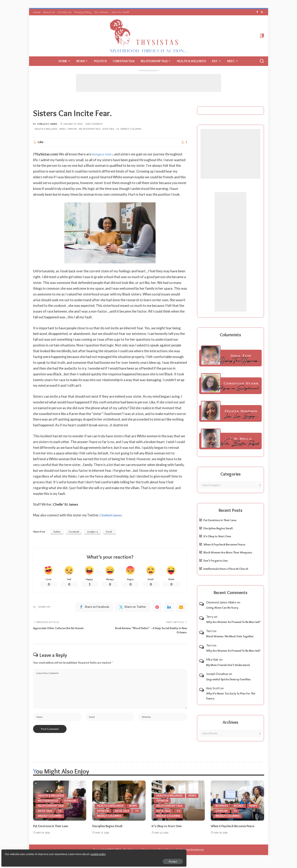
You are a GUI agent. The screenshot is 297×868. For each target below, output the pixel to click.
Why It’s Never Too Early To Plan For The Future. (231, 696)
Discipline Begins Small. (218, 528)
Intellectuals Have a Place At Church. (226, 569)
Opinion (72, 129)
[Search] (262, 61)
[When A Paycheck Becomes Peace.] (237, 801)
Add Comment (94, 124)
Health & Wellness (46, 129)
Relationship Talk (90, 129)
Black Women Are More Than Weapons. (228, 552)
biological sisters (103, 154)
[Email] (181, 608)
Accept (49, 859)
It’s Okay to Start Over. (218, 536)
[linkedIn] (169, 608)
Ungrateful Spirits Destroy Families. (229, 679)
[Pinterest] (157, 608)
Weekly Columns (131, 129)
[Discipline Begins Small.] (119, 801)
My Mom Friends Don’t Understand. (228, 665)
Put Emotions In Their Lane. (220, 520)
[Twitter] (262, 12)
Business (222, 806)
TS (118, 129)
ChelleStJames (112, 515)
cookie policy (50, 852)
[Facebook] (257, 12)
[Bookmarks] (262, 36)
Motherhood (48, 800)
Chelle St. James (47, 124)
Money (240, 806)
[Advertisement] (149, 83)
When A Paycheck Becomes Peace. (224, 544)
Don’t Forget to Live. (216, 561)
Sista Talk (108, 129)
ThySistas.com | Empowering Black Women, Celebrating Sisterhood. (164, 855)
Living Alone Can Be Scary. (223, 608)
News (62, 129)
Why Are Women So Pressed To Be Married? (233, 622)
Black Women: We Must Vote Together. (230, 636)
